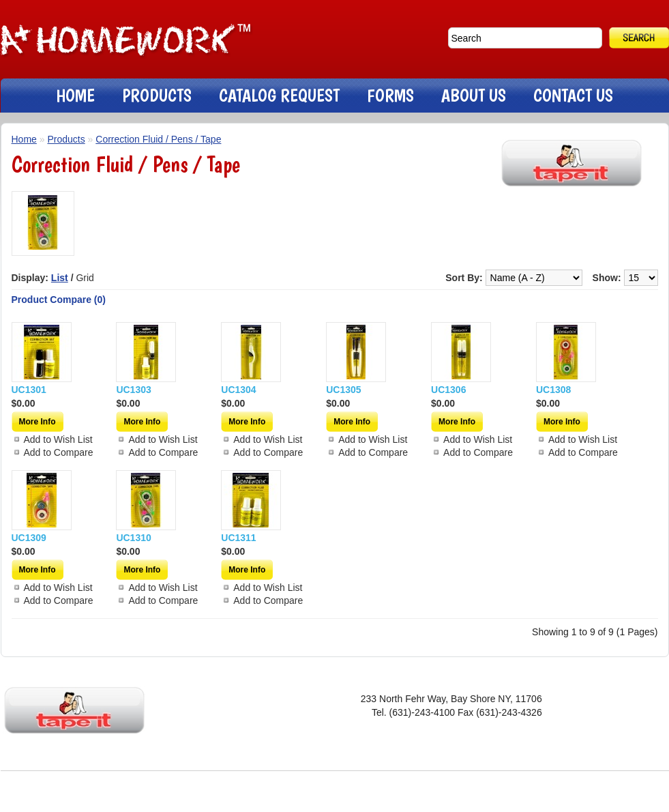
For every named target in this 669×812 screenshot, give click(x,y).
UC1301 (29, 390)
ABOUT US (474, 95)
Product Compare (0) (59, 300)
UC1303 (133, 390)
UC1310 (133, 538)
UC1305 (343, 390)
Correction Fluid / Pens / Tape (158, 139)
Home (24, 139)
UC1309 (29, 538)
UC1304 (238, 390)
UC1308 (553, 390)
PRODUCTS (157, 95)
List (60, 278)
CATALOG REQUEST (279, 95)
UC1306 (448, 390)
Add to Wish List (58, 439)
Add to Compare (59, 452)
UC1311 (238, 538)
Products (66, 139)
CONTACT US (573, 95)
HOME (75, 95)
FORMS (390, 95)
